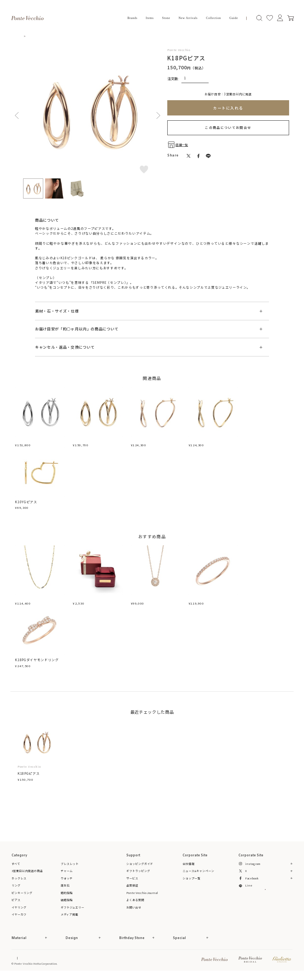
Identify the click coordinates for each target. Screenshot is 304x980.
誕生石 (65, 890)
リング (16, 890)
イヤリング (19, 912)
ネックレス (19, 883)
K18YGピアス (84, 442)
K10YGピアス (26, 504)
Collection (213, 18)
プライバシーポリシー (112, 962)
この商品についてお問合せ (228, 128)
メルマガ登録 (265, 903)
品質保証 (132, 890)
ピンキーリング (22, 897)
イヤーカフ (19, 919)
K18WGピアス (26, 442)
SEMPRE (42, 278)
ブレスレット (70, 868)
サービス (132, 883)
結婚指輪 (67, 905)
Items (150, 18)
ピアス (38, 36)
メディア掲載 (69, 919)
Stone (166, 18)
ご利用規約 (87, 962)
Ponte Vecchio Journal (142, 897)
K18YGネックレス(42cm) (36, 602)
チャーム (67, 876)
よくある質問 (135, 905)
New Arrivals (188, 18)
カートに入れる (228, 108)
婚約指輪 (67, 897)
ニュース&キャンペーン (198, 876)
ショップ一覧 (191, 883)
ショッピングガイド (140, 868)
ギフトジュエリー (72, 912)
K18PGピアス (142, 442)
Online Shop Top (22, 962)
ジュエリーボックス (89, 602)
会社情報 (189, 868)
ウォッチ (67, 883)
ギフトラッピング (138, 876)
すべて (16, 868)
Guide (234, 18)
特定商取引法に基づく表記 (60, 962)
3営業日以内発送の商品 (27, 876)
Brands (132, 18)
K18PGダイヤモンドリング (210, 602)
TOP (25, 36)
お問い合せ (134, 912)
